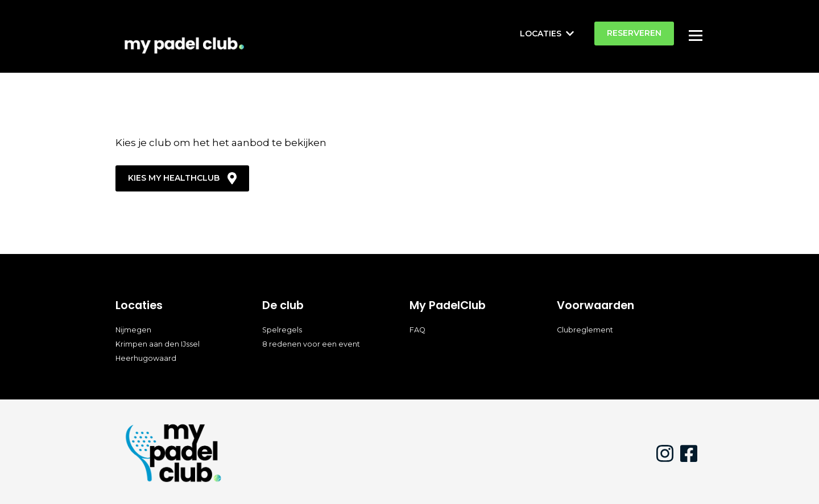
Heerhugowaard (146, 358)
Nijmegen (133, 330)
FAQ (417, 330)
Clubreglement (585, 330)
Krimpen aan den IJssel (158, 344)
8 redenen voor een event (311, 344)
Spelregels (282, 330)
